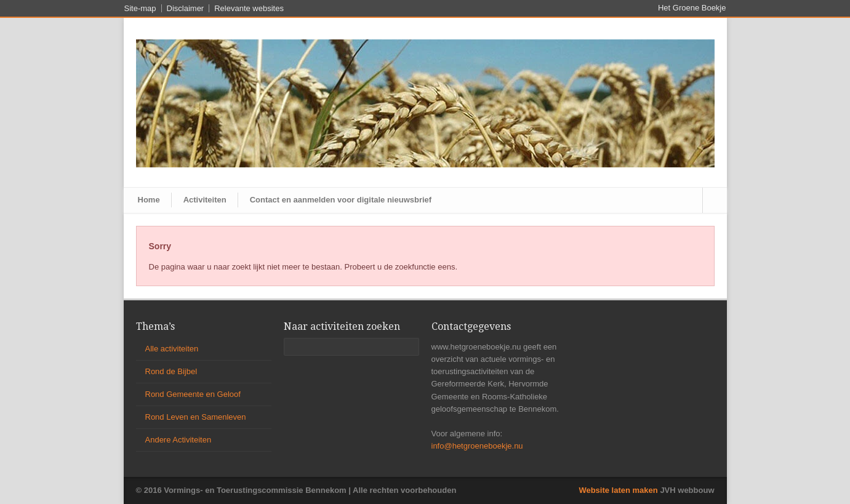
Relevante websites (249, 8)
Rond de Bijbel (171, 371)
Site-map (140, 8)
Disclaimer (186, 8)
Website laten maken (618, 490)
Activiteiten (205, 200)
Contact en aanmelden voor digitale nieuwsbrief (341, 200)
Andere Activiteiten (178, 440)
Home (149, 200)
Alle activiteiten (172, 349)
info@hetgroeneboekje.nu (477, 446)
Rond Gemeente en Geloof (193, 394)
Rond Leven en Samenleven (196, 417)
